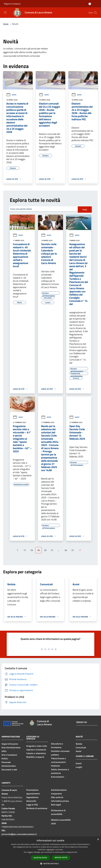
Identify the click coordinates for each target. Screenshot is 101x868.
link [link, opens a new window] (76, 852)
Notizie (79, 744)
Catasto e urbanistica (36, 753)
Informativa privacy (60, 801)
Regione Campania (12, 4)
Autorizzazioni (58, 777)
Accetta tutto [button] (40, 858)
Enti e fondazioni (9, 755)
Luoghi (79, 767)
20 (45, 550)
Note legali (56, 805)
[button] (50, 864)
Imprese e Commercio (36, 750)
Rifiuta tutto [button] (61, 858)
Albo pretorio (57, 797)
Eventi (79, 763)
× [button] (98, 839)
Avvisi (11, 95)
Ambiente (55, 766)
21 (52, 550)
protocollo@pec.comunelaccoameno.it (19, 834)
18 (32, 550)
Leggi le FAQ (32, 805)
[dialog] (50, 852)
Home (6, 24)
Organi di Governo (10, 744)
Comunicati (81, 747)
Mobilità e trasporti (35, 757)
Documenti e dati (9, 770)
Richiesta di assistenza (37, 808)
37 (73, 550)
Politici (5, 759)
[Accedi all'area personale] (90, 4)
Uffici (4, 751)
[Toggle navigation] (5, 12)
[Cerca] (95, 13)
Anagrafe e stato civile (37, 746)
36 (66, 550)
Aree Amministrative (11, 747)
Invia (85, 210)
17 (25, 550)
